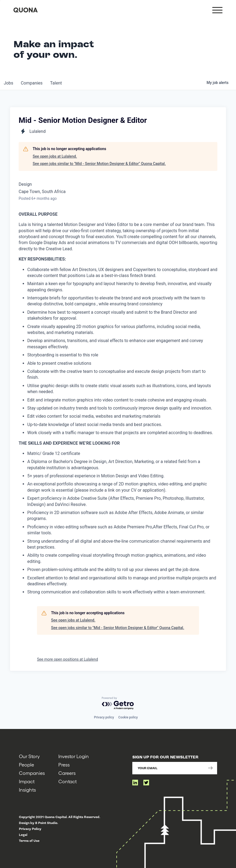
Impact (27, 781)
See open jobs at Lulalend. (55, 156)
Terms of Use (29, 841)
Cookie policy (128, 717)
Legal (23, 835)
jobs (9, 83)
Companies (32, 773)
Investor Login (74, 756)
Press (64, 764)
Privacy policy (104, 717)
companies (33, 83)
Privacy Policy (30, 829)
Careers (67, 773)
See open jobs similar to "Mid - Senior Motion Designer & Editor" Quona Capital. (99, 164)
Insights (27, 790)
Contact (68, 781)
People (26, 764)
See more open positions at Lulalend (68, 659)
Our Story (29, 756)
